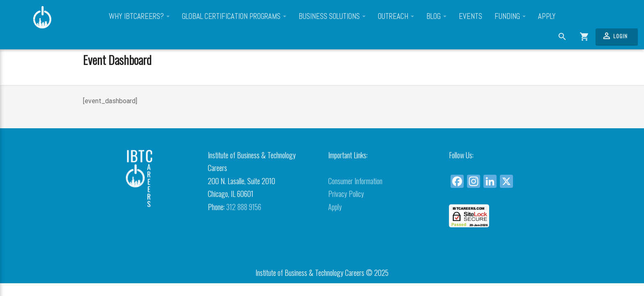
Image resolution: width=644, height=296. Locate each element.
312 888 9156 (244, 207)
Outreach (396, 16)
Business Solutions (332, 16)
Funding (510, 16)
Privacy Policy (346, 194)
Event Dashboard (117, 59)
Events (470, 16)
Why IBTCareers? (139, 16)
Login (615, 36)
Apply (547, 16)
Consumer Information (355, 181)
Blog (436, 16)
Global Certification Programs (234, 16)
